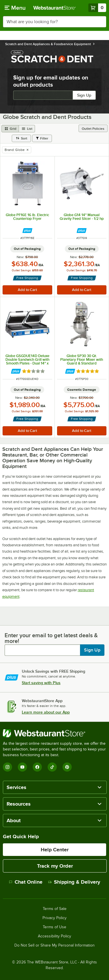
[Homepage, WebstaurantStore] (54, 8)
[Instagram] (7, 767)
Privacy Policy (54, 918)
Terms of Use (54, 927)
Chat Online (26, 882)
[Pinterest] (67, 767)
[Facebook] (37, 767)
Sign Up (84, 95)
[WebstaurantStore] (54, 733)
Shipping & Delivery (74, 882)
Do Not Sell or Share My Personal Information (54, 945)
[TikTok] (52, 767)
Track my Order (55, 866)
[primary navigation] (15, 8)
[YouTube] (22, 767)
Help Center (55, 850)
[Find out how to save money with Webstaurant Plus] (27, 231)
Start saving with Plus (41, 683)
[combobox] (54, 22)
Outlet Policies (93, 129)
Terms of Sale (55, 909)
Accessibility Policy (54, 936)
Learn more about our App (46, 712)
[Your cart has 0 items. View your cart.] (97, 8)
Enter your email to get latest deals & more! (51, 638)
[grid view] (10, 129)
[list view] (27, 129)
